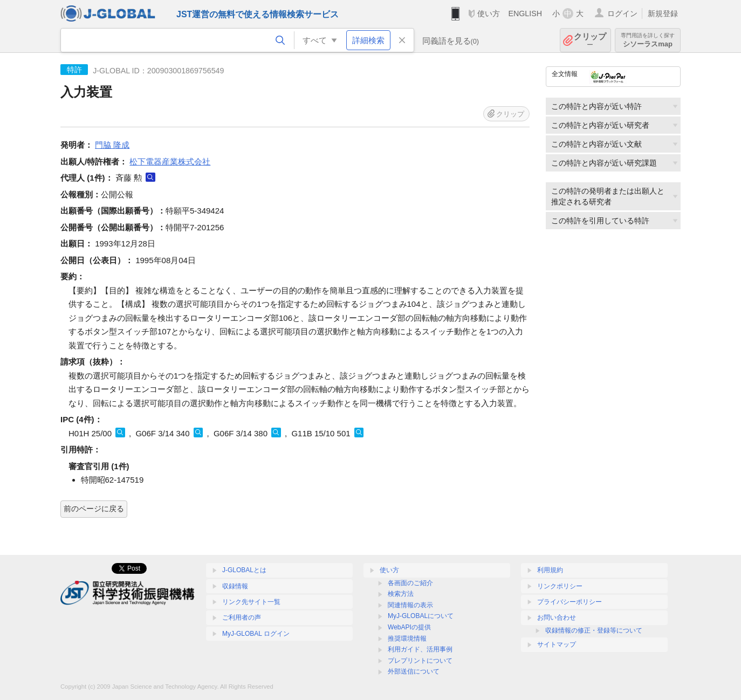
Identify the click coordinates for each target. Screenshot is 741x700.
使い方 (489, 13)
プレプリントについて (420, 661)
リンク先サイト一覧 (251, 602)
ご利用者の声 (242, 617)
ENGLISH (525, 13)
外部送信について (414, 671)
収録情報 (235, 586)
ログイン (622, 13)
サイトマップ (557, 644)
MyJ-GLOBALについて (421, 616)
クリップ (590, 40)
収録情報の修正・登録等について (594, 630)
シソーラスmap (648, 40)
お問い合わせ (557, 617)
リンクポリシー (560, 586)
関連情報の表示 (410, 605)
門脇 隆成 (112, 145)
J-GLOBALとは (244, 570)
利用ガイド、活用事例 (420, 649)
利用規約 (550, 570)
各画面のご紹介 (410, 583)
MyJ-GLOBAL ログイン (256, 634)
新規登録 (663, 13)
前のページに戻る (94, 509)
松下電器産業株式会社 (170, 162)
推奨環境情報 (407, 639)
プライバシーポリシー (570, 602)
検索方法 (401, 594)
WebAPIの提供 (409, 627)
